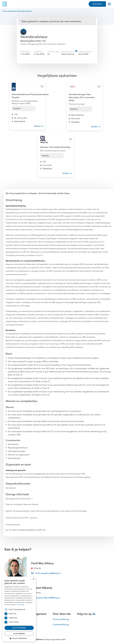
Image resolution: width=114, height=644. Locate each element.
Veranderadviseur (25, 11)
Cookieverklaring (61, 625)
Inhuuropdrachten (10, 11)
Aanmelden (97, 4)
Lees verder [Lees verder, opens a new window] (21, 605)
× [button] (33, 579)
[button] (19, 638)
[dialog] (19, 609)
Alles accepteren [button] (19, 628)
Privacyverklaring (61, 619)
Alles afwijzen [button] (19, 634)
